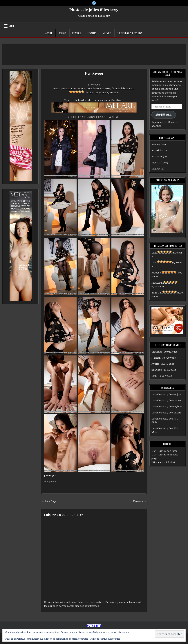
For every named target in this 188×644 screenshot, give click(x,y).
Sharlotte (157, 370)
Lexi (154, 253)
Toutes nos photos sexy (130, 33)
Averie (155, 364)
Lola (154, 263)
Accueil (49, 33)
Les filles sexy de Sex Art (166, 413)
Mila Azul (157, 283)
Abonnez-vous (164, 115)
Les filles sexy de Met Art (166, 401)
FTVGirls (77, 33)
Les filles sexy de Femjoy (166, 395)
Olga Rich (157, 352)
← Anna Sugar (50, 501)
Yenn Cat (157, 293)
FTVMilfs (92, 33)
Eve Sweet (94, 74)
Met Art (107, 33)
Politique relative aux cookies (105, 639)
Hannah (156, 358)
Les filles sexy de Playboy (167, 407)
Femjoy (63, 33)
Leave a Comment (98, 117)
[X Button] (94, 3)
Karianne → (140, 501)
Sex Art (156, 169)
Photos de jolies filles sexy (94, 10)
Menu (11, 26)
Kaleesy (156, 273)
